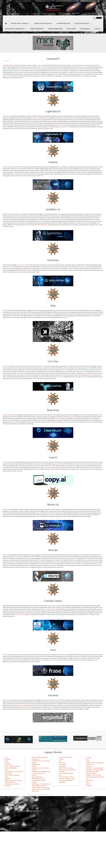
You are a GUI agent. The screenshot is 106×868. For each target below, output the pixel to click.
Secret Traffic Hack (91, 773)
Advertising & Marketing (15, 29)
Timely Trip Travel (37, 29)
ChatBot (15, 375)
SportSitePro (62, 782)
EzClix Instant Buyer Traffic (66, 777)
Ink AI (6, 761)
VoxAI (6, 770)
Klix (60, 775)
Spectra (88, 784)
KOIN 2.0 (34, 775)
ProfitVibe (62, 772)
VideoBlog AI (63, 765)
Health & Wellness (82, 23)
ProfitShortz (8, 779)
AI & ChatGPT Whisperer (66, 757)
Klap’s (54, 314)
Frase (4, 655)
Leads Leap (8, 786)
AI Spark (7, 763)
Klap (4, 310)
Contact (97, 29)
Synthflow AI (6, 214)
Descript (5, 555)
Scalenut (5, 167)
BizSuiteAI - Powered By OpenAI (95, 768)
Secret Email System (37, 777)
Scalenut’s (67, 174)
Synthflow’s (58, 218)
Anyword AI (8, 700)
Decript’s (97, 565)
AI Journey (89, 757)
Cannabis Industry (63, 23)
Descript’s (8, 565)
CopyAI (5, 462)
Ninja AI (61, 759)
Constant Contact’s (51, 609)
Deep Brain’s (48, 422)
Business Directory (55, 29)
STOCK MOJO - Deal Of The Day (41, 788)
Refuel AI (89, 766)
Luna (88, 759)
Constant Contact (51, 606)
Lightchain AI (6, 116)
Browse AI (5, 509)
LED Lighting (85, 29)
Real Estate (71, 29)
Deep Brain (6, 415)
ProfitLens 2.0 (8, 765)
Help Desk (91, 375)
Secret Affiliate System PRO (66, 773)
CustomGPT (6, 65)
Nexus (88, 761)
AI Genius (35, 766)
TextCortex (22, 265)
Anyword (28, 707)
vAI (60, 761)
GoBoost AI (8, 759)
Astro (6, 757)
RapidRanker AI (36, 765)
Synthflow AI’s (44, 225)
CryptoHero (89, 786)
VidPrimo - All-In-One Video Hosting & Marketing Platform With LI (95, 777)
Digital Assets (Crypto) (20, 23)
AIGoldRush (62, 766)
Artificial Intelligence (43, 23)
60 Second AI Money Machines (40, 757)
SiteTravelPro (90, 780)
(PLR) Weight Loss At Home (12, 784)
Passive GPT (62, 763)
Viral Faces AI (36, 759)
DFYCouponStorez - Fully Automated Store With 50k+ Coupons (39, 780)
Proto (88, 782)
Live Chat (5, 366)
